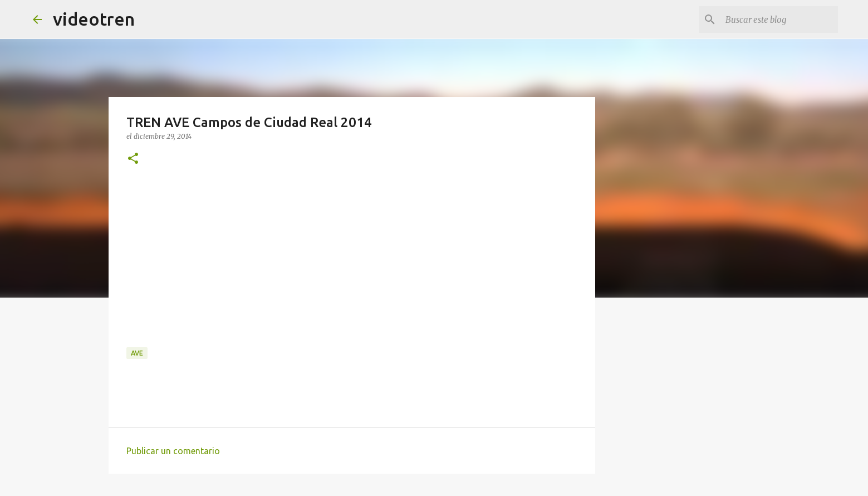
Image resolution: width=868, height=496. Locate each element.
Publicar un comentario (173, 451)
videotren (94, 19)
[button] (133, 159)
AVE (137, 353)
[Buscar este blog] (779, 20)
